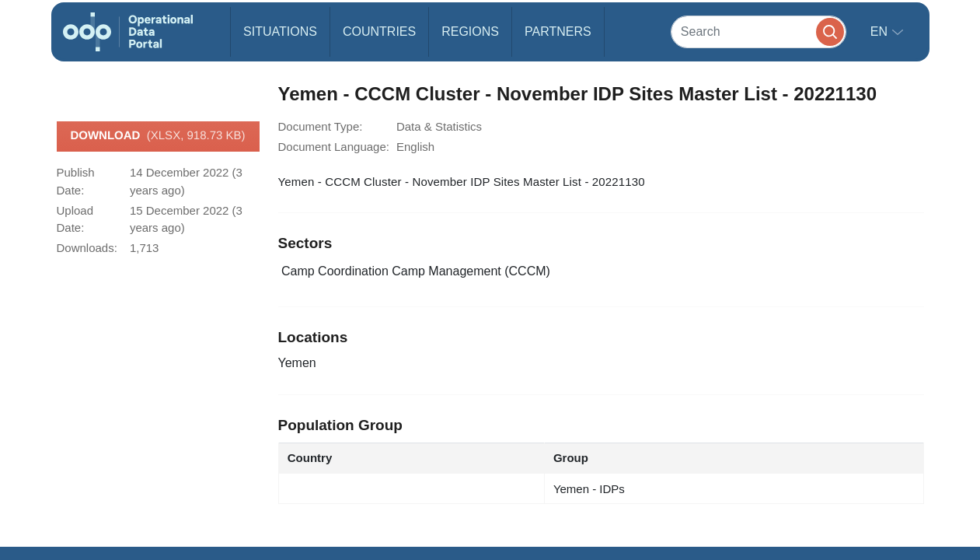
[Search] (759, 31)
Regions (470, 31)
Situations (280, 31)
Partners (558, 31)
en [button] (881, 31)
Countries (379, 31)
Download (157, 136)
